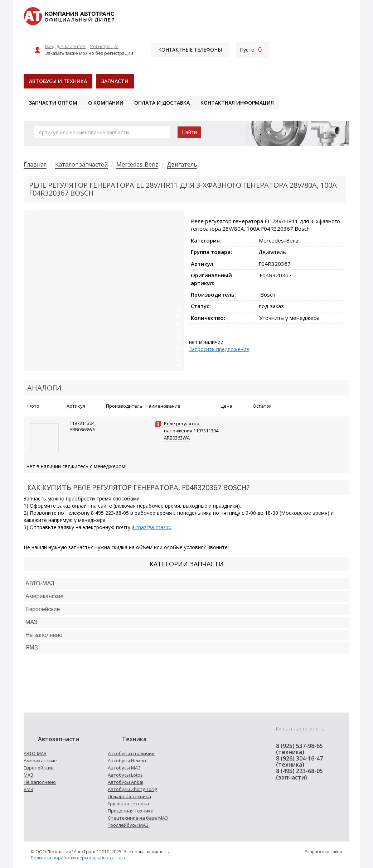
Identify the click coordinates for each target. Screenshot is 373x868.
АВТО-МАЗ (40, 583)
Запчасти (115, 81)
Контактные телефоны (190, 50)
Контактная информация (237, 103)
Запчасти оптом (53, 103)
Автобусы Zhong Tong (132, 789)
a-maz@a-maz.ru (152, 527)
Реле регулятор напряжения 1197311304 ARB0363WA (191, 431)
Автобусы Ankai (125, 782)
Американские (44, 596)
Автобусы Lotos (125, 775)
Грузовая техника (128, 804)
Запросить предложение (219, 349)
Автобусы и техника (58, 81)
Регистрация (104, 46)
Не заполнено (44, 635)
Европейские (43, 609)
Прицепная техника (131, 811)
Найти (189, 132)
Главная (35, 164)
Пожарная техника (129, 796)
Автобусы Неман (127, 761)
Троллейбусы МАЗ (128, 825)
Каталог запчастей (81, 164)
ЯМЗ (28, 789)
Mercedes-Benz (137, 164)
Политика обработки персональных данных (78, 858)
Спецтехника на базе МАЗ (138, 818)
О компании (106, 103)
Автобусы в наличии (131, 753)
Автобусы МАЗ (124, 768)
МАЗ (28, 775)
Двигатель (182, 164)
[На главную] (69, 16)
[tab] (186, 584)
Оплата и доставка (162, 103)
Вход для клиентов (65, 46)
